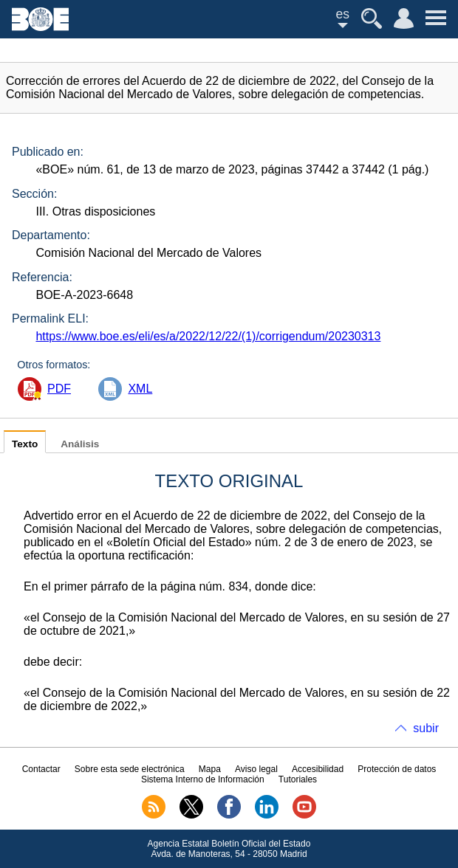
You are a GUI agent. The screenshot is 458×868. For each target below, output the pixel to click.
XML (140, 389)
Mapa (210, 769)
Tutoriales (298, 779)
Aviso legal (256, 769)
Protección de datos (397, 769)
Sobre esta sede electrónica (130, 769)
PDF (59, 389)
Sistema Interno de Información (203, 779)
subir (426, 728)
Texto (25, 444)
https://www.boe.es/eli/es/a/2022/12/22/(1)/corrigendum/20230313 (208, 336)
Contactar (41, 769)
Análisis (80, 444)
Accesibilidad (318, 769)
